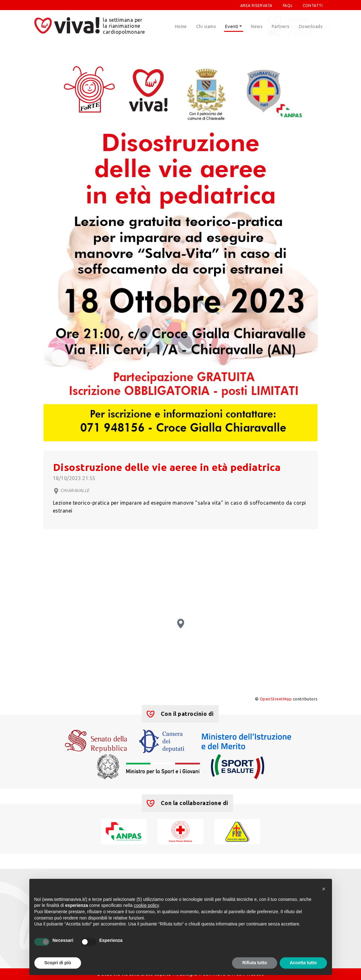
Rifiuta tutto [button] (255, 963)
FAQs (288, 6)
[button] (324, 889)
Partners (281, 26)
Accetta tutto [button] (303, 963)
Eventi (232, 26)
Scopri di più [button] (58, 963)
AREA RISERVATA (256, 6)
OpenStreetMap (276, 699)
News (257, 26)
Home (181, 26)
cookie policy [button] (146, 905)
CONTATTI (313, 6)
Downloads (311, 26)
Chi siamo (206, 26)
